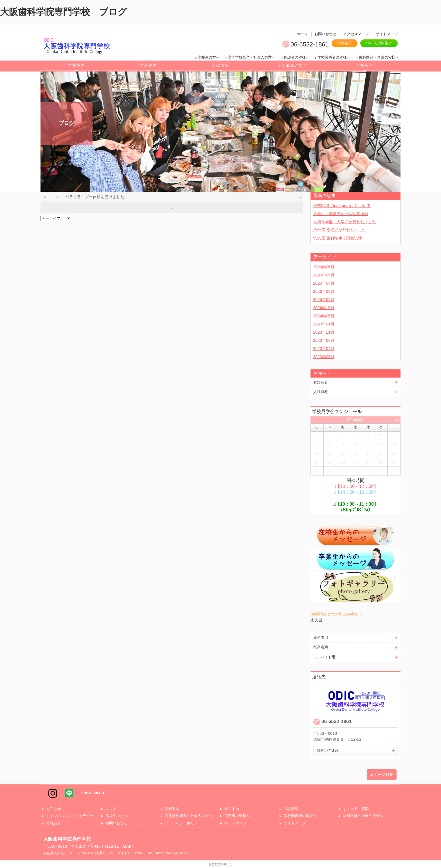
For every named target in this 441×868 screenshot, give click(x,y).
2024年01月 (324, 324)
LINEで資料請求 (379, 43)
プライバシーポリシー (183, 823)
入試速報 (321, 392)
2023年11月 (324, 332)
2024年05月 (324, 316)
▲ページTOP (382, 775)
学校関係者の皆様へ (334, 57)
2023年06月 (324, 340)
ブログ (111, 809)
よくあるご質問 (292, 65)
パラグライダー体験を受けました (95, 197)
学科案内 (148, 65)
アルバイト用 (324, 657)
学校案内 (76, 65)
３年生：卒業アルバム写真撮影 (341, 214)
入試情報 (220, 65)
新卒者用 (321, 638)
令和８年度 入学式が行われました (345, 222)
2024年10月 (324, 308)
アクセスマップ (356, 34)
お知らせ (364, 65)
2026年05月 (324, 275)
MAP (127, 846)
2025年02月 (324, 300)
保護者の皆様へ (297, 57)
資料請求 (345, 43)
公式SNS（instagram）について (342, 206)
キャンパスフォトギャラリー (70, 816)
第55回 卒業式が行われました (339, 230)
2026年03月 (324, 291)
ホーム (302, 34)
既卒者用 (321, 647)
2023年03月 (324, 357)
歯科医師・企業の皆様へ (379, 57)
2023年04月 (324, 349)
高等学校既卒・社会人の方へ (252, 57)
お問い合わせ (325, 34)
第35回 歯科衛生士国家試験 (337, 238)
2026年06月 (324, 267)
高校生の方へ (209, 57)
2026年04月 (324, 283)
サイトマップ (387, 34)
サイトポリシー (237, 823)
